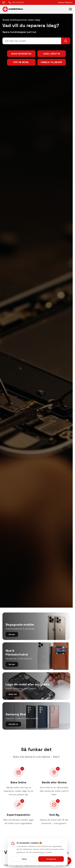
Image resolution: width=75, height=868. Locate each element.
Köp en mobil (21, 62)
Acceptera (51, 859)
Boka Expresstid (21, 54)
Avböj (24, 859)
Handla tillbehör (52, 62)
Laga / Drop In (52, 54)
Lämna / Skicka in (65, 2)
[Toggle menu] (70, 9)
